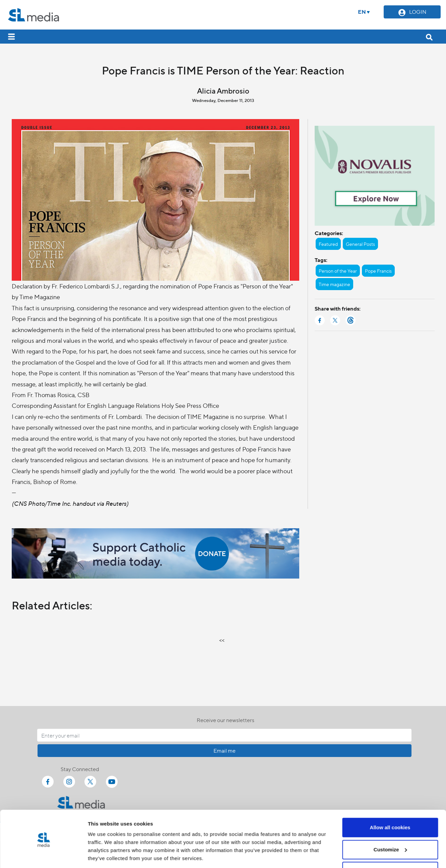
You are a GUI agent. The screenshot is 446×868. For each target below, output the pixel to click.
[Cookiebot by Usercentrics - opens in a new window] (43, 855)
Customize (390, 827)
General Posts (360, 244)
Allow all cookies (390, 805)
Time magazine (334, 284)
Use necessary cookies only (390, 849)
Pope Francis (378, 271)
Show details (103, 855)
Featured (328, 244)
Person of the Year (338, 271)
